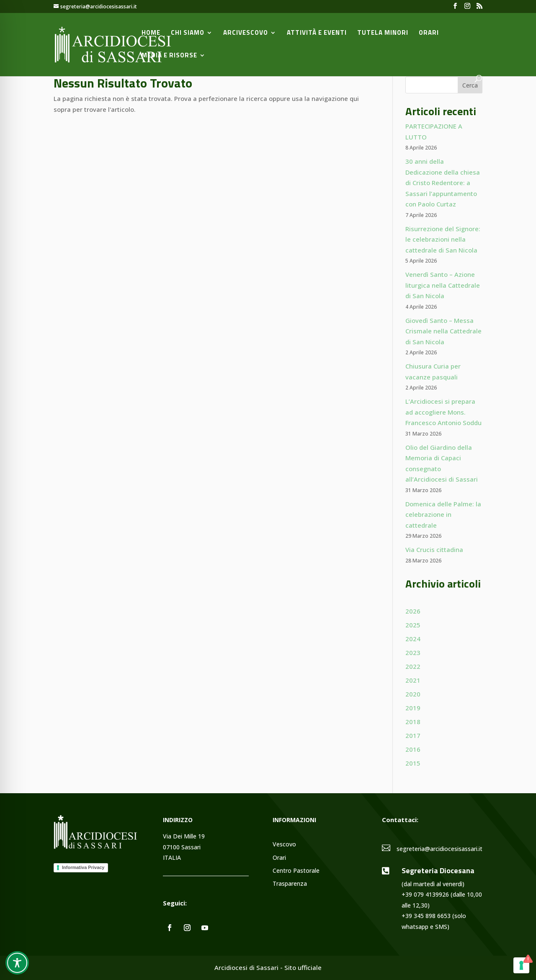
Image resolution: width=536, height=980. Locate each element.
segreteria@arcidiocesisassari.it (439, 849)
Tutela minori (383, 34)
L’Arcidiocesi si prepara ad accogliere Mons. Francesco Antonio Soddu (443, 412)
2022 (413, 666)
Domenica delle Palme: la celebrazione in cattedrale (443, 514)
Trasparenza (290, 884)
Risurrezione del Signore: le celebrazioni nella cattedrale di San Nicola (443, 239)
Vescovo (284, 845)
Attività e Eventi (317, 34)
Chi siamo (188, 34)
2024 (413, 639)
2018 (413, 722)
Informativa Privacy (83, 867)
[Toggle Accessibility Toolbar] (17, 963)
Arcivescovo (246, 34)
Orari (429, 34)
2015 (413, 763)
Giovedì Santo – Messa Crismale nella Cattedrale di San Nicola (443, 331)
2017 (413, 735)
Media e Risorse (169, 56)
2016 (413, 749)
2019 (413, 708)
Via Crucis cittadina (434, 549)
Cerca (470, 85)
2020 (413, 694)
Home (151, 34)
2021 (413, 680)
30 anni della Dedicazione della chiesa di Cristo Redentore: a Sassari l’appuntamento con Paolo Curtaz (443, 183)
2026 (413, 611)
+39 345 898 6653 (426, 916)
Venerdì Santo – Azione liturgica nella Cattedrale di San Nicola (443, 285)
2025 (413, 625)
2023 (413, 652)
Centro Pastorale (296, 871)
